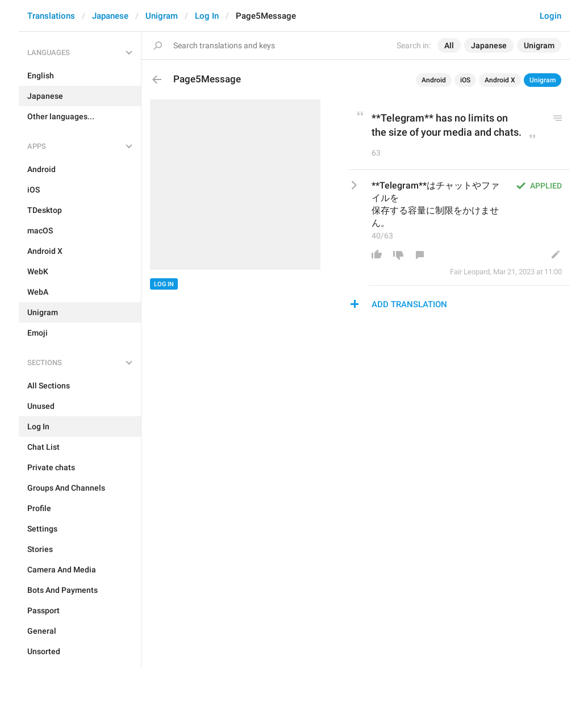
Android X (500, 80)
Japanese (110, 16)
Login (551, 16)
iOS (465, 80)
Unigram (162, 16)
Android (434, 80)
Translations (51, 16)
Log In (207, 16)
